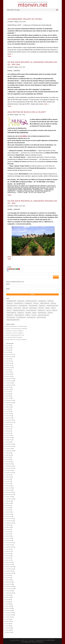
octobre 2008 (9, 617)
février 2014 (9, 488)
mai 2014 (8, 481)
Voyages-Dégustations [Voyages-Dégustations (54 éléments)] (13, 320)
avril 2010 (8, 578)
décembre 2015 (10, 444)
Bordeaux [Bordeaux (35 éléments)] (21, 301)
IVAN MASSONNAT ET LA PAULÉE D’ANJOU (17, 326)
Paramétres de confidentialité (45, 640)
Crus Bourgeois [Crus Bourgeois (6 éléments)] (23, 306)
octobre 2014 (9, 470)
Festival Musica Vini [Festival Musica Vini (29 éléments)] (52, 306)
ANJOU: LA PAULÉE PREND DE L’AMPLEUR (17, 329)
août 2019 (8, 387)
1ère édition (23, 136)
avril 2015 (8, 460)
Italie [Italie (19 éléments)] (53, 308)
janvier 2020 (9, 376)
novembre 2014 (10, 468)
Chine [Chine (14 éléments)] (36, 303)
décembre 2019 (10, 379)
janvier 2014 (9, 490)
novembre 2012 (10, 521)
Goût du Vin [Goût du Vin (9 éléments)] (17, 308)
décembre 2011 (10, 543)
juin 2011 (8, 554)
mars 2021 (9, 361)
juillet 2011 (9, 551)
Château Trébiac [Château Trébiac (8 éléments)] (45, 303)
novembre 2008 (10, 615)
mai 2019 (8, 394)
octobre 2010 (9, 571)
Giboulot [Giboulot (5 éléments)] (10, 308)
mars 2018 (9, 414)
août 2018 (8, 405)
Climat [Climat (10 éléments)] (53, 303)
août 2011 (8, 549)
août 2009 (8, 595)
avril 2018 (8, 411)
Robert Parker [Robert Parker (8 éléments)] (42, 313)
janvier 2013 (9, 516)
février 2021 (9, 363)
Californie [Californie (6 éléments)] (50, 301)
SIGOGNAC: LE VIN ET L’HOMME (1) (15, 333)
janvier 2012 (9, 540)
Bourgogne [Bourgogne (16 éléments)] (42, 301)
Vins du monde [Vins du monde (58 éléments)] (41, 317)
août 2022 (8, 346)
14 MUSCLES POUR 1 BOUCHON (14, 337)
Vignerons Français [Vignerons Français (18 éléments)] (43, 315)
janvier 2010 (9, 584)
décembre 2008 (10, 613)
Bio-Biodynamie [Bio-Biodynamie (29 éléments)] (11, 301)
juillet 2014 (9, 477)
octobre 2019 (9, 383)
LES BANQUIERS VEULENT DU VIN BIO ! (25, 19)
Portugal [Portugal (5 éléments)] (28, 313)
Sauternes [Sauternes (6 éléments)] (10, 315)
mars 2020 (9, 372)
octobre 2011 (9, 545)
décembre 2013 (10, 492)
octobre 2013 (9, 497)
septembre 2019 (10, 385)
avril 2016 (8, 442)
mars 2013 (9, 512)
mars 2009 (9, 606)
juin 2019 (8, 392)
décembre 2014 (10, 466)
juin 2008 (8, 624)
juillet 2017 (9, 427)
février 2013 (9, 514)
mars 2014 (9, 486)
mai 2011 (8, 556)
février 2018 (9, 416)
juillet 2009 (9, 597)
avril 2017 (8, 433)
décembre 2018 (10, 400)
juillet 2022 (9, 348)
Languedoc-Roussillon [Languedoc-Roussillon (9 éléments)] (19, 310)
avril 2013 (8, 510)
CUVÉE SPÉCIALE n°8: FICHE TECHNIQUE (16, 340)
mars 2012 (9, 536)
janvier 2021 (9, 365)
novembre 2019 (10, 381)
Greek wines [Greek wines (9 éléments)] (33, 308)
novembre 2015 (10, 446)
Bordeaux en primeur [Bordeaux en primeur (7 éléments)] (31, 301)
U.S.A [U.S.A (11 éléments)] (34, 315)
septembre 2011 (10, 547)
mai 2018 (8, 409)
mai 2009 (8, 602)
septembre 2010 (10, 573)
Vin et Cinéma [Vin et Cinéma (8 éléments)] (11, 317)
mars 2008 (9, 630)
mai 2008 (8, 626)
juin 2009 (8, 600)
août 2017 (8, 425)
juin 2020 (8, 370)
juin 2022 (8, 350)
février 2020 (9, 374)
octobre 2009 (9, 591)
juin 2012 (8, 530)
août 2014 (8, 475)
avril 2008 (8, 628)
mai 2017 (8, 431)
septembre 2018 (10, 403)
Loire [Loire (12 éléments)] (48, 310)
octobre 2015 (9, 449)
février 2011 (9, 562)
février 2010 (9, 582)
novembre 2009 (10, 589)
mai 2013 (8, 508)
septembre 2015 (10, 451)
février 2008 (9, 632)
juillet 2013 (9, 503)
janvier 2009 (9, 611)
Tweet (9, 56)
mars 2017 (9, 435)
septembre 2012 (10, 523)
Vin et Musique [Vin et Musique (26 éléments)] (21, 317)
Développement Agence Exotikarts (33, 642)
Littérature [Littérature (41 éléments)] (41, 310)
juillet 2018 (9, 407)
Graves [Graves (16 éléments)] (25, 308)
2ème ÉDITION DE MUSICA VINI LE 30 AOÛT (27, 112)
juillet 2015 (9, 455)
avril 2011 (8, 558)
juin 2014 (8, 479)
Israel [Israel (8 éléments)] (47, 308)
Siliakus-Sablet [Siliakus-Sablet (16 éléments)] (19, 315)
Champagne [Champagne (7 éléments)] (28, 303)
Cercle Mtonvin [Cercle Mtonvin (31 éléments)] (19, 303)
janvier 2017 (9, 440)
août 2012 (8, 525)
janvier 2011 (9, 565)
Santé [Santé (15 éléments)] (50, 313)
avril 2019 (8, 396)
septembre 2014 (10, 473)
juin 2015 (8, 457)
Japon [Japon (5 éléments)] (9, 310)
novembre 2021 (10, 354)
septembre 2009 (10, 593)
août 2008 (8, 619)
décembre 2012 (10, 519)
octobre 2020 (9, 368)
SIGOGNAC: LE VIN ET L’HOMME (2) (15, 331)
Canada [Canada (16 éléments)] (10, 303)
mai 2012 (8, 532)
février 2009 (9, 608)
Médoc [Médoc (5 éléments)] (55, 310)
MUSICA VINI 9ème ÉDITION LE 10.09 (15, 335)
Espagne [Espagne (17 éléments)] (42, 306)
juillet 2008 (9, 621)
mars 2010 (9, 580)
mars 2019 (9, 398)
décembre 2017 (10, 420)
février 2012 (9, 538)
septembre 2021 (10, 357)
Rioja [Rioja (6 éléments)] (34, 313)
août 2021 (8, 359)
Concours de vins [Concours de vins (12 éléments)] (12, 306)
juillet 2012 (9, 527)
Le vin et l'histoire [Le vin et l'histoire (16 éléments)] (31, 310)
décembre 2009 (10, 586)
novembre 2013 (10, 495)
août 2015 (8, 453)
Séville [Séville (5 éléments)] (28, 315)
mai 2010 (8, 575)
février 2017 (9, 438)
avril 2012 (8, 534)
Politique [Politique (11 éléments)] (21, 313)
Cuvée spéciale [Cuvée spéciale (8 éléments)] (33, 306)
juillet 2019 (9, 389)
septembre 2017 (10, 422)
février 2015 (9, 464)
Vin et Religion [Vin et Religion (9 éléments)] (31, 317)
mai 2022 (8, 352)
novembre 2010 (10, 569)
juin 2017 (8, 429)
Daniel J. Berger (14, 22)
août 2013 (8, 501)
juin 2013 (8, 505)
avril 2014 (8, 484)
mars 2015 (9, 462)
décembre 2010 (10, 567)
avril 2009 (8, 604)
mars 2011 (9, 560)
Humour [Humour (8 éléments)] (41, 308)
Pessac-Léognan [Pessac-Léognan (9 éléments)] (11, 313)
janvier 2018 (9, 418)
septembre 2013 (10, 499)
